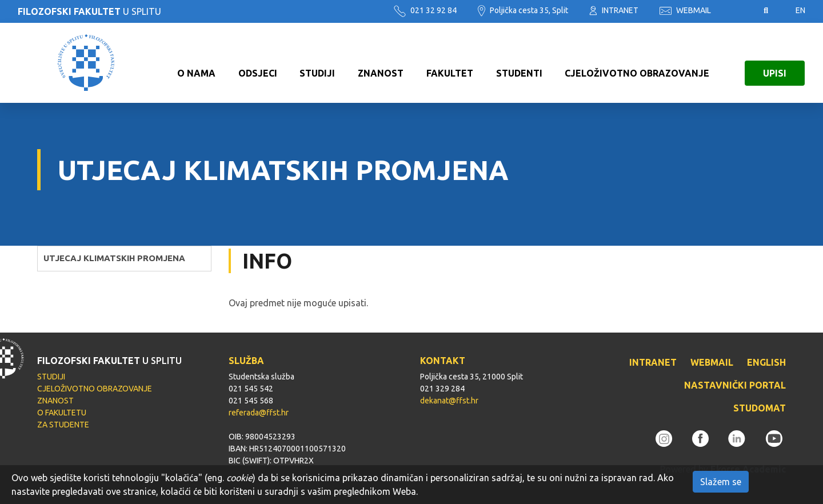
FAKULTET (450, 63)
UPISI (775, 63)
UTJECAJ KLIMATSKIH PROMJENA (114, 258)
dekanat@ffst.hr (449, 401)
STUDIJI (317, 63)
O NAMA (196, 63)
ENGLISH (766, 362)
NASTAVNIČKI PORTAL (735, 385)
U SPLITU (89, 11)
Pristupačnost (737, 11)
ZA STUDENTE (63, 425)
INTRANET (614, 10)
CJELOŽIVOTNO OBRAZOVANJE (637, 63)
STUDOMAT (760, 408)
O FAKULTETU (62, 413)
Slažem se (721, 482)
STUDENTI (519, 63)
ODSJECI (258, 63)
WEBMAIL (685, 10)
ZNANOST (381, 63)
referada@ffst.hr (259, 413)
